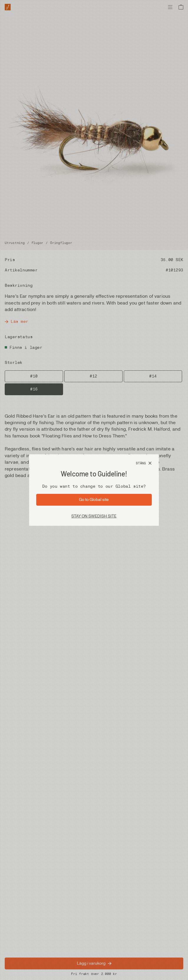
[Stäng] (144, 463)
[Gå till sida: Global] (94, 500)
